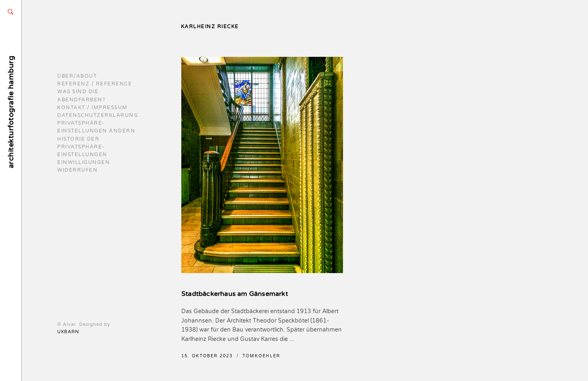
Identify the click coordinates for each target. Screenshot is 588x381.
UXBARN (68, 332)
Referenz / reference (95, 84)
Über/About (77, 76)
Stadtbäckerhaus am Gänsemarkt (235, 294)
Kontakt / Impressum (92, 108)
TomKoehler (261, 356)
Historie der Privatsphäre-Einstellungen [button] (82, 147)
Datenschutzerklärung (98, 115)
